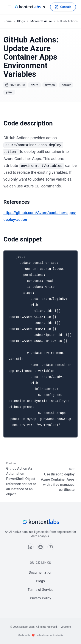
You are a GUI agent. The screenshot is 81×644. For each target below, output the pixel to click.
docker (66, 85)
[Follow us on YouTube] (51, 547)
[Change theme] (44, 7)
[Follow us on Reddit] (40, 547)
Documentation (40, 572)
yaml (9, 92)
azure (34, 85)
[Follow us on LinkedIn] (30, 547)
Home (8, 21)
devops (50, 85)
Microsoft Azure (41, 21)
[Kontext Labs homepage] (28, 7)
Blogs (21, 21)
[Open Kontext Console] (63, 7)
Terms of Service (40, 590)
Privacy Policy (41, 598)
